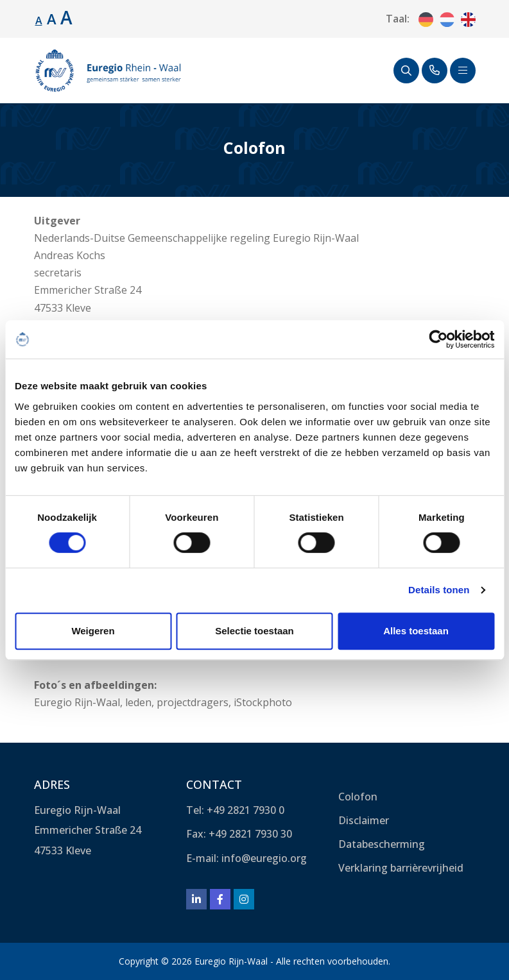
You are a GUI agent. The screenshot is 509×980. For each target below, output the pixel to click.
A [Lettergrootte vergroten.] (52, 19)
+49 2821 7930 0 (246, 810)
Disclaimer (364, 820)
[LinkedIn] (196, 899)
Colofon (358, 797)
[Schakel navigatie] (463, 71)
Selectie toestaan (254, 631)
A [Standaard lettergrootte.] (39, 21)
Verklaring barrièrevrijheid (401, 868)
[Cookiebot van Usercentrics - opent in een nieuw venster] (438, 339)
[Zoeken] (406, 71)
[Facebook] (220, 899)
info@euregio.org (264, 858)
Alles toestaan (416, 631)
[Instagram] (244, 899)
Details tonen (439, 590)
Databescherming (382, 844)
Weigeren (93, 631)
